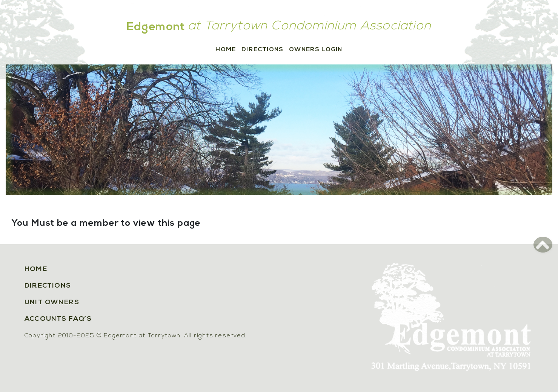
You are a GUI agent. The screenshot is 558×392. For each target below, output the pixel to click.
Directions (262, 50)
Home (226, 50)
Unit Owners (52, 302)
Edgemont (156, 27)
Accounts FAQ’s (58, 319)
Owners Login (316, 50)
